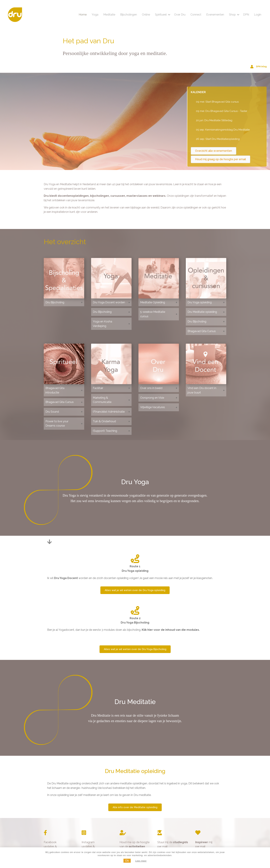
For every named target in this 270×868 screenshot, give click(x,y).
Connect (195, 15)
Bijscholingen (128, 15)
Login (257, 15)
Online (145, 15)
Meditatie (109, 15)
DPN (246, 15)
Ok (127, 861)
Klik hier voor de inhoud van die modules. (171, 630)
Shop (232, 15)
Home (82, 15)
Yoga (94, 15)
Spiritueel (160, 15)
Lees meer (141, 861)
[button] (169, 15)
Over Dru (179, 15)
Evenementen (215, 15)
